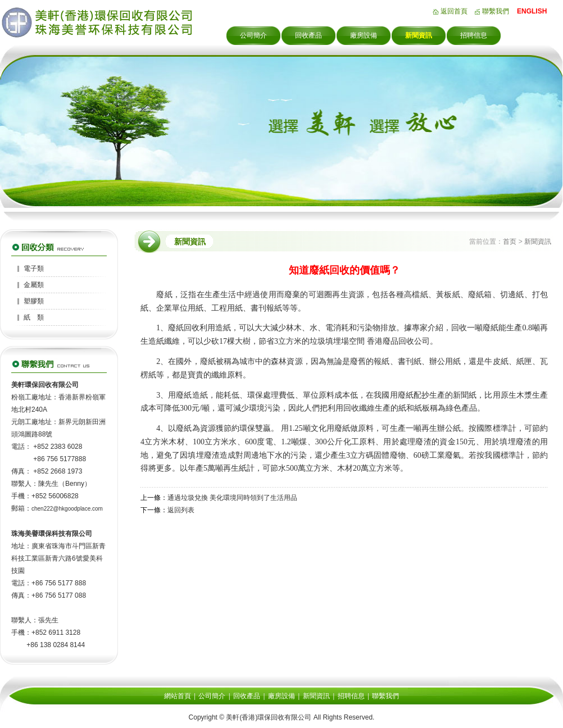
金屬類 (34, 285)
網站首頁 (178, 696)
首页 (510, 242)
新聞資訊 (419, 35)
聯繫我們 (496, 11)
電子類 (34, 269)
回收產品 (308, 35)
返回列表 (181, 510)
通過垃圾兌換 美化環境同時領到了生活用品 (232, 498)
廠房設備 (364, 35)
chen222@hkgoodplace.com (67, 509)
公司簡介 (253, 35)
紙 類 (34, 317)
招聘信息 (474, 35)
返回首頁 (454, 11)
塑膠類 (34, 301)
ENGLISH (532, 11)
